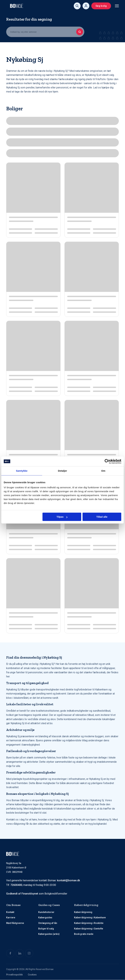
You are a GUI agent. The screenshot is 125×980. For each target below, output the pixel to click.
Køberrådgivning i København (90, 918)
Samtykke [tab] (22, 471)
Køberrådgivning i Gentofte (89, 929)
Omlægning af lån (48, 923)
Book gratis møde (84, 934)
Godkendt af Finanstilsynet (22, 894)
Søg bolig (101, 6)
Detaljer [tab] (62, 471)
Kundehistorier (46, 912)
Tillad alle (102, 517)
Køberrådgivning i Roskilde (89, 923)
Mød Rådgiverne (15, 923)
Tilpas (62, 517)
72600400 (16, 885)
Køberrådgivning (83, 912)
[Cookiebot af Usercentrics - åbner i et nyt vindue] (107, 461)
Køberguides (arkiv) (49, 934)
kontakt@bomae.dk (68, 880)
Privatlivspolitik (14, 975)
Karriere (11, 918)
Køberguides (45, 918)
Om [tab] (103, 471)
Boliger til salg (46, 929)
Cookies (32, 975)
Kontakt (10, 912)
